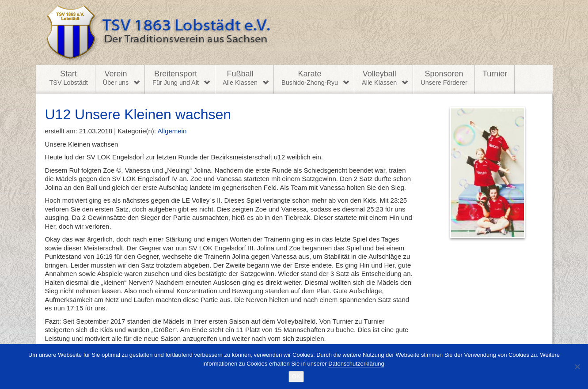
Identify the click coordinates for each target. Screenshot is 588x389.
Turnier (495, 74)
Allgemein (172, 131)
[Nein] (577, 366)
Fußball (240, 78)
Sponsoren (444, 78)
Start (69, 78)
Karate (310, 78)
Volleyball (379, 78)
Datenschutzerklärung (356, 364)
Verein (116, 78)
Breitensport (176, 78)
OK (296, 376)
